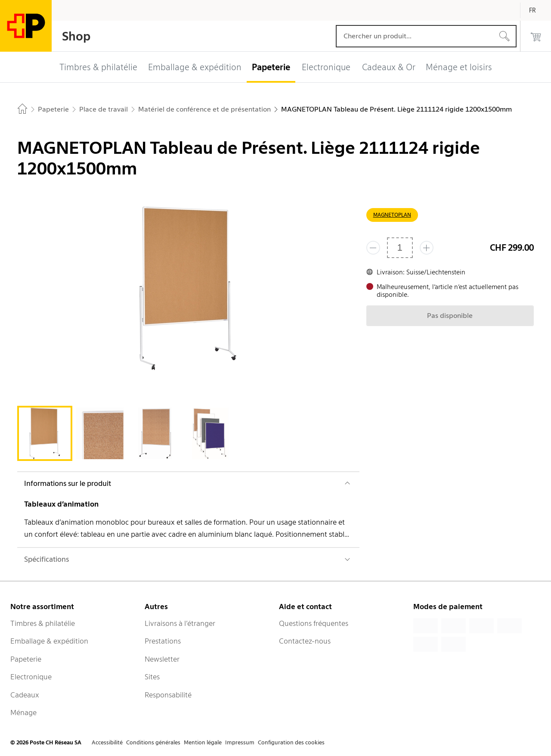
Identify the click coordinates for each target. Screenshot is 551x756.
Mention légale (203, 742)
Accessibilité (107, 742)
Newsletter (162, 659)
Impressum (240, 742)
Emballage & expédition (49, 641)
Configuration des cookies (291, 742)
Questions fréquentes (314, 623)
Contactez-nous (305, 641)
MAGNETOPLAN (392, 215)
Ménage (23, 712)
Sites (152, 677)
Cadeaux (25, 695)
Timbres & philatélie (43, 623)
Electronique (31, 677)
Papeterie (26, 659)
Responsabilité (168, 695)
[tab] (45, 433)
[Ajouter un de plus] (427, 248)
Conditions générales (153, 742)
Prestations (163, 641)
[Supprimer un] (373, 248)
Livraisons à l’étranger (180, 623)
